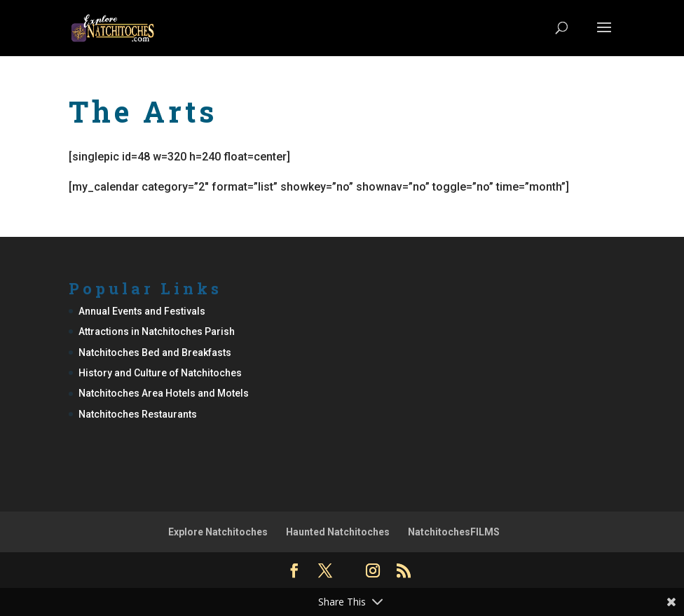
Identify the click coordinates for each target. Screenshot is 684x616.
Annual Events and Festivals (142, 311)
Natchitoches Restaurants (138, 414)
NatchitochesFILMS (454, 532)
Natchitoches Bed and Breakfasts (155, 353)
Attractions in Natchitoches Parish (157, 331)
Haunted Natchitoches (338, 532)
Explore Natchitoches (218, 532)
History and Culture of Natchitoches (160, 373)
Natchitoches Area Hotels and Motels (164, 393)
